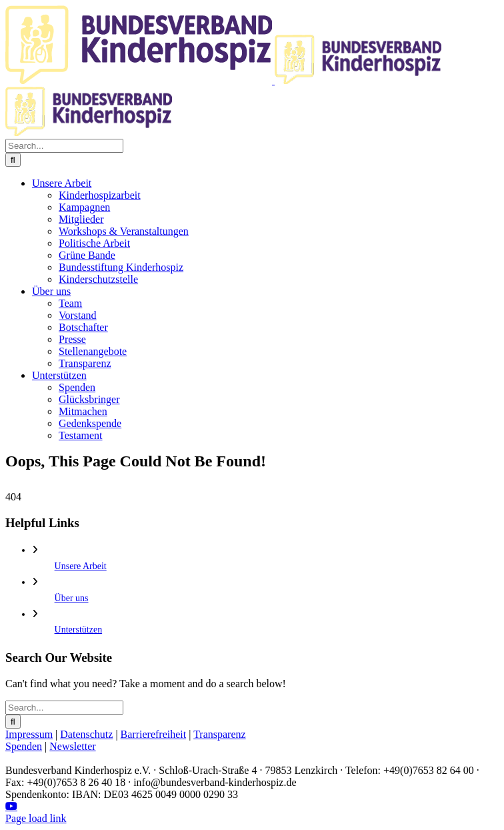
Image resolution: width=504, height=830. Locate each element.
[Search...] (64, 146)
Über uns (72, 598)
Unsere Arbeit (81, 566)
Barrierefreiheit (154, 734)
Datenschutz (86, 734)
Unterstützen (79, 630)
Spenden (24, 746)
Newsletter (72, 746)
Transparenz (220, 734)
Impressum (29, 734)
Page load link (36, 818)
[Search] (13, 160)
